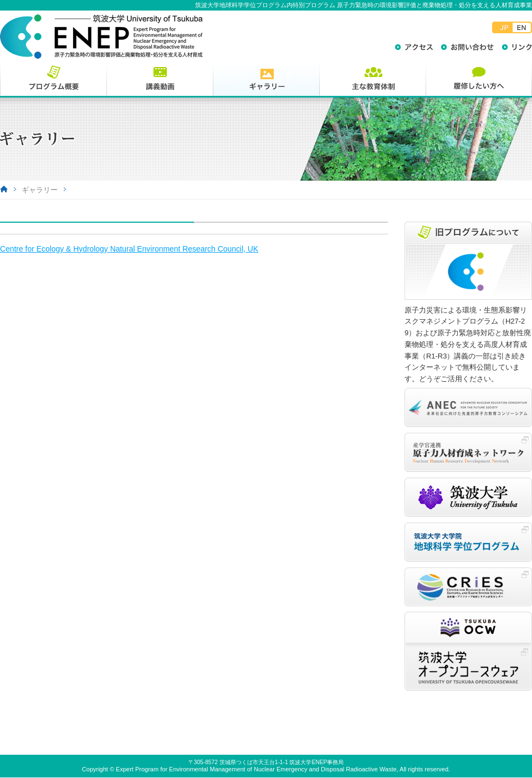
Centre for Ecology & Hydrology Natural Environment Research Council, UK (129, 249)
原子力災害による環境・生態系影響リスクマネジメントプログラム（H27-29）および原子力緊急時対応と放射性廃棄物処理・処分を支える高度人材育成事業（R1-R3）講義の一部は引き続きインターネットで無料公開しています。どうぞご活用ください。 (468, 344)
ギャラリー (40, 190)
